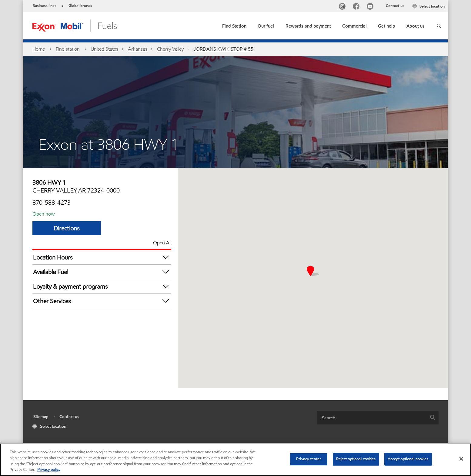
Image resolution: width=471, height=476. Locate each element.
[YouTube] (371, 7)
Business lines (44, 6)
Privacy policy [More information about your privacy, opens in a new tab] (49, 470)
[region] (235, 460)
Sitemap (41, 417)
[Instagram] (343, 7)
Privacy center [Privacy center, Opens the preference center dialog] (309, 459)
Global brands (80, 6)
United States (104, 49)
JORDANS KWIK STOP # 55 (223, 49)
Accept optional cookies (408, 459)
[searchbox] (372, 418)
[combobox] (378, 418)
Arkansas (138, 49)
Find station (68, 49)
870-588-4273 (52, 203)
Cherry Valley (170, 49)
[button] (439, 26)
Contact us (395, 6)
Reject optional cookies (356, 459)
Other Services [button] (102, 301)
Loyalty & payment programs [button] (102, 286)
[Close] (461, 459)
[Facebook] (357, 7)
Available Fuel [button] (102, 272)
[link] (234, 25)
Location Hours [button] (102, 257)
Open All (162, 243)
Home (39, 49)
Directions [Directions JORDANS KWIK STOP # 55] (67, 228)
